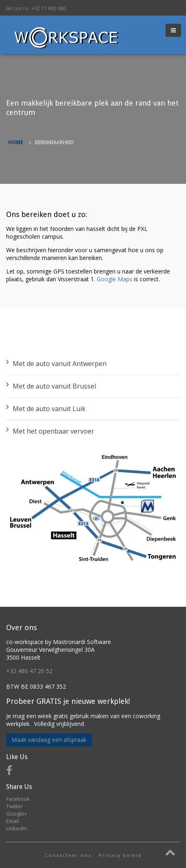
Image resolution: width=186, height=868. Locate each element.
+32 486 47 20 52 (29, 671)
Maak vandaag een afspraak (49, 740)
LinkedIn (17, 828)
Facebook (18, 799)
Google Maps (115, 279)
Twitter (15, 806)
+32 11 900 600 (49, 8)
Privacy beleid (120, 855)
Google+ (17, 814)
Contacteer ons (68, 855)
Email (12, 821)
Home (16, 142)
